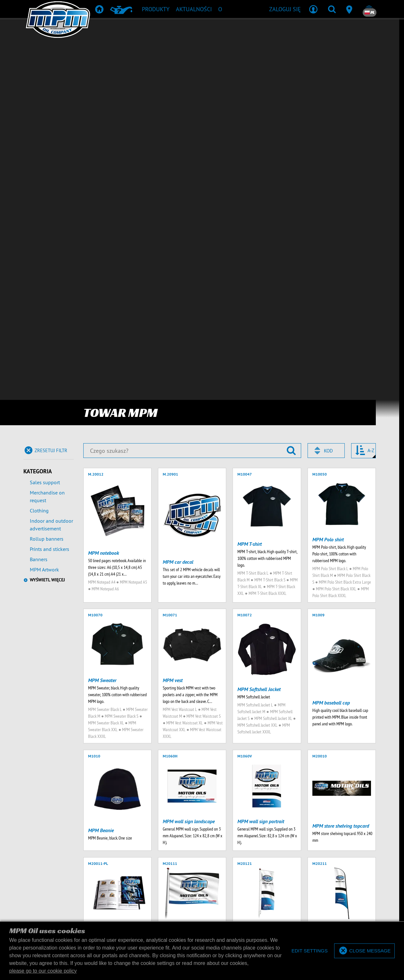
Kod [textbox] (328, 59)
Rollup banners (47, 147)
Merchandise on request (47, 105)
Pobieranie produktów (201, 831)
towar (266, 821)
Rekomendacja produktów (185, 821)
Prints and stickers (49, 157)
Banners (39, 167)
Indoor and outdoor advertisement (51, 133)
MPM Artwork (44, 178)
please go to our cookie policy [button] (43, 971)
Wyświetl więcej (47, 188)
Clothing (39, 119)
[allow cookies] (364, 951)
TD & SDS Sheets (236, 821)
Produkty (140, 821)
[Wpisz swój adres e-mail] (80, 778)
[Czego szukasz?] (192, 59)
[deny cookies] (309, 951)
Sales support (45, 90)
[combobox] (326, 59)
